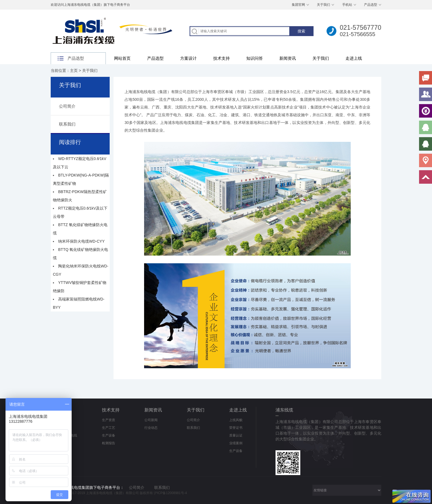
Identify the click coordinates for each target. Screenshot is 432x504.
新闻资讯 (288, 58)
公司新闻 (151, 420)
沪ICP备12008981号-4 (170, 493)
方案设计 (188, 58)
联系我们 (67, 124)
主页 (74, 71)
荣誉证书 (236, 428)
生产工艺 (109, 428)
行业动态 (151, 428)
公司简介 (67, 106)
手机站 (347, 5)
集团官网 (298, 5)
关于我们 (323, 5)
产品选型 (371, 5)
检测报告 (109, 443)
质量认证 (236, 435)
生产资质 (109, 420)
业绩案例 (236, 443)
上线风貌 (236, 420)
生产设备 (109, 435)
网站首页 (122, 58)
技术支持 (222, 58)
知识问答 (255, 58)
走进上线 (354, 58)
